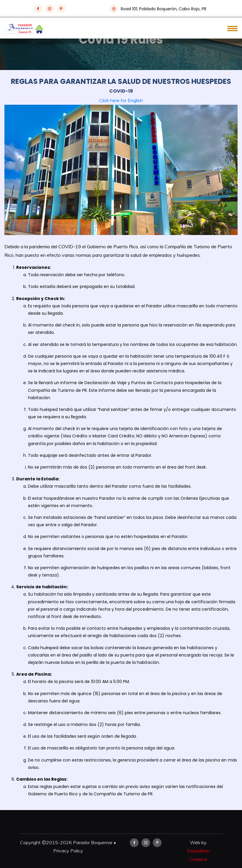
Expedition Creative (198, 855)
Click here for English (121, 100)
